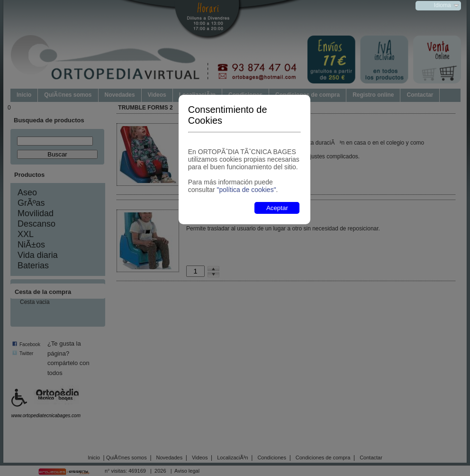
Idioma (443, 5)
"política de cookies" (246, 190)
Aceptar (277, 208)
